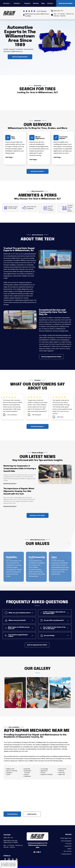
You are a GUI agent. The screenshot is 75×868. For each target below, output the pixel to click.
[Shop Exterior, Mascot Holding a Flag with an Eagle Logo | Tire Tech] (60, 693)
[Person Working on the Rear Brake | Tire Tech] (37, 693)
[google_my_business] (17, 860)
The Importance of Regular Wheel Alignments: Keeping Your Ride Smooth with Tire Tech (19, 491)
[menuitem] (7, 3)
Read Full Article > (10, 484)
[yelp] (13, 860)
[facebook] (5, 860)
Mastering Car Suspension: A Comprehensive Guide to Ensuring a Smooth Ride (20, 469)
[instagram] (9, 860)
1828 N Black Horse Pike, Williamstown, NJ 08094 (11, 842)
